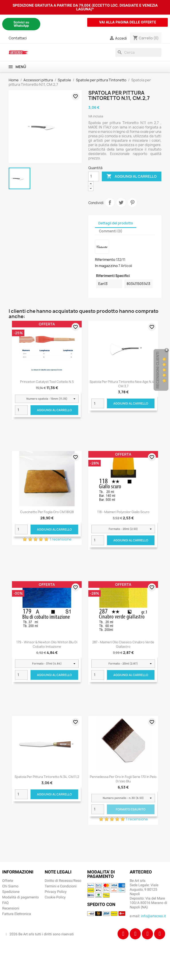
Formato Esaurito (131, 809)
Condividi (110, 202)
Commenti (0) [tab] (111, 231)
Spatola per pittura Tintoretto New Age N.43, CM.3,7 (123, 384)
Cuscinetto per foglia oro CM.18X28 (47, 512)
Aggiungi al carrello (132, 176)
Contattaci (18, 38)
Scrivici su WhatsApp (21, 24)
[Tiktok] (147, 934)
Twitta (121, 202)
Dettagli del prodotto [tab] (116, 223)
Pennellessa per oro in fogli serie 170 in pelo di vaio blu (123, 779)
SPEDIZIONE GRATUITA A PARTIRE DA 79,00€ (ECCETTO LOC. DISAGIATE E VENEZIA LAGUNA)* (85, 7)
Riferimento (105, 260)
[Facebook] (123, 934)
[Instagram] (135, 934)
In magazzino (106, 266)
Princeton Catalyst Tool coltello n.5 (47, 382)
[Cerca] (138, 52)
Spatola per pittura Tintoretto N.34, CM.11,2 (47, 777)
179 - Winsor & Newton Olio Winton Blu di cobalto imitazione (47, 644)
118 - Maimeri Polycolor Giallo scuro (123, 512)
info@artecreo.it (153, 916)
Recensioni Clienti (158, 370)
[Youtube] (160, 934)
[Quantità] (94, 176)
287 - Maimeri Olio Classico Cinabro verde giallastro (123, 644)
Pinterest (132, 202)
